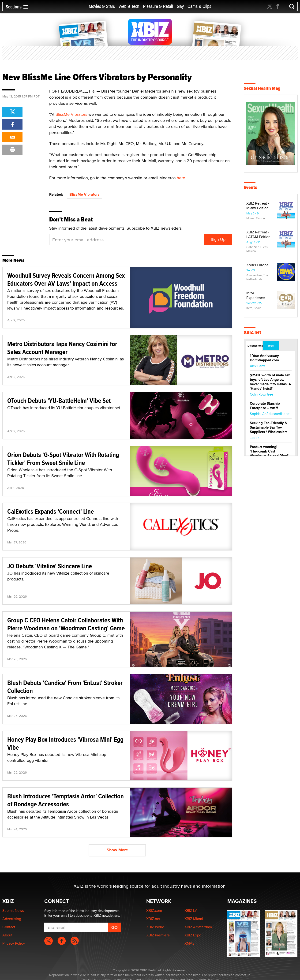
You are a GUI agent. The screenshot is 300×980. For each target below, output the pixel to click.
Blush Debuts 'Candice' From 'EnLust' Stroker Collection (65, 687)
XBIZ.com (154, 911)
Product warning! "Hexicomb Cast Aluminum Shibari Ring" (269, 451)
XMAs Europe (257, 265)
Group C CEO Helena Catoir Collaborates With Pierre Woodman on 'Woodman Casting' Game (66, 624)
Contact (9, 927)
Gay (180, 6)
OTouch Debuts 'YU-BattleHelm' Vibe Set (59, 401)
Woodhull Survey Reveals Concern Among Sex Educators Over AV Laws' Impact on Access (66, 279)
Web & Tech (129, 6)
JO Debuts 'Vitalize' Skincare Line (50, 566)
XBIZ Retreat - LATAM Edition (258, 234)
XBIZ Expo (193, 935)
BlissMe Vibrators (71, 114)
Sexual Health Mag (262, 88)
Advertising (12, 919)
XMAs (189, 943)
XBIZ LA (191, 911)
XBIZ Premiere (158, 935)
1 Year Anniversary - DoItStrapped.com (265, 358)
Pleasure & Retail (158, 6)
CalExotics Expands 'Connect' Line (51, 511)
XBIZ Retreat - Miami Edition (258, 206)
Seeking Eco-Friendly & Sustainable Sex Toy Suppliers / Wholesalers (269, 427)
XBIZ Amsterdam (198, 927)
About (7, 935)
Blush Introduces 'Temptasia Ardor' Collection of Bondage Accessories (66, 800)
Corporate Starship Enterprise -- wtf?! (265, 406)
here (181, 178)
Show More (117, 850)
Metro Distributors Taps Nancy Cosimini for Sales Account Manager (62, 348)
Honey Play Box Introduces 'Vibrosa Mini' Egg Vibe (65, 743)
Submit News (13, 911)
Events (250, 187)
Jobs (271, 346)
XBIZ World (155, 927)
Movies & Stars (102, 6)
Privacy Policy (14, 943)
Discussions (255, 346)
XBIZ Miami (194, 919)
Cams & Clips (199, 6)
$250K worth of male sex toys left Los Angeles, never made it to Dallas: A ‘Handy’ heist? (270, 382)
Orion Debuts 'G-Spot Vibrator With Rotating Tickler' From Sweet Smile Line (63, 459)
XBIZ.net (252, 332)
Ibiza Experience (256, 295)
